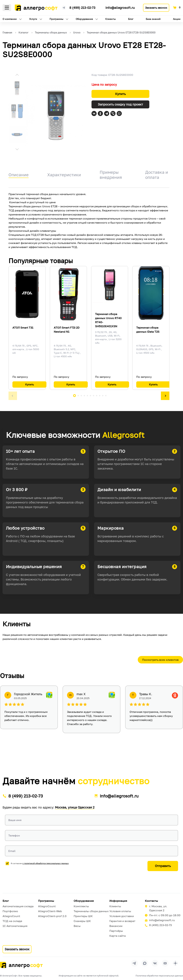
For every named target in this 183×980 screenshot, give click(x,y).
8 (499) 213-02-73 (82, 8)
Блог (131, 19)
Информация (118, 901)
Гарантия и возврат (122, 921)
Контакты (151, 901)
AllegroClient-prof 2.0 (52, 916)
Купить (120, 94)
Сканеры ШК (82, 921)
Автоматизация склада (18, 906)
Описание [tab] (19, 175)
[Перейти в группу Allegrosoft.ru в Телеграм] (135, 963)
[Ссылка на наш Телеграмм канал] (64, 7)
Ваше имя (15, 820)
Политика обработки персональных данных (159, 976)
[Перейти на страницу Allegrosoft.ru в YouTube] (165, 963)
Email (12, 851)
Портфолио (10, 911)
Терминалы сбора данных (91, 911)
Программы (56, 19)
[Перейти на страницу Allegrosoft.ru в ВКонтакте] (155, 963)
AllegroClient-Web (50, 911)
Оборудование (84, 19)
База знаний (153, 19)
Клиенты (110, 19)
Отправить (163, 866)
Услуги (33, 19)
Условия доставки (122, 916)
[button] (17, 75)
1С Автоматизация (15, 926)
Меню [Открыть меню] (7, 8)
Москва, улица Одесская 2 (75, 807)
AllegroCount (11, 916)
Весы (77, 926)
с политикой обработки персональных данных (46, 863)
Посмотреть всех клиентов (160, 660)
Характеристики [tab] (64, 175)
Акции (177, 19)
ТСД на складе (12, 921)
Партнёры (116, 931)
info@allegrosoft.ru (120, 8)
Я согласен (40, 863)
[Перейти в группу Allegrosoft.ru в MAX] (145, 963)
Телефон (14, 835)
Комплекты (81, 906)
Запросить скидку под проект (120, 104)
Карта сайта (118, 936)
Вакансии (116, 926)
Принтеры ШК (83, 916)
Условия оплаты (120, 911)
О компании (10, 19)
